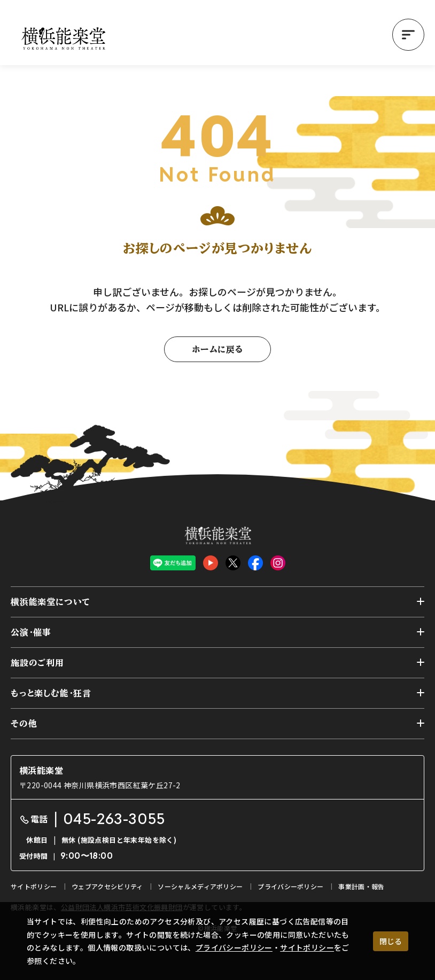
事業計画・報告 (361, 886)
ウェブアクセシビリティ (107, 886)
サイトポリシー (307, 947)
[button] (408, 35)
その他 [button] (24, 724)
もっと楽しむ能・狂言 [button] (51, 693)
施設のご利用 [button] (37, 663)
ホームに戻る (217, 349)
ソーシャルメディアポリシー (200, 886)
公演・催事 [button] (31, 632)
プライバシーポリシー (234, 947)
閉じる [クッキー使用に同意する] (391, 941)
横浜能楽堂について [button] (51, 602)
